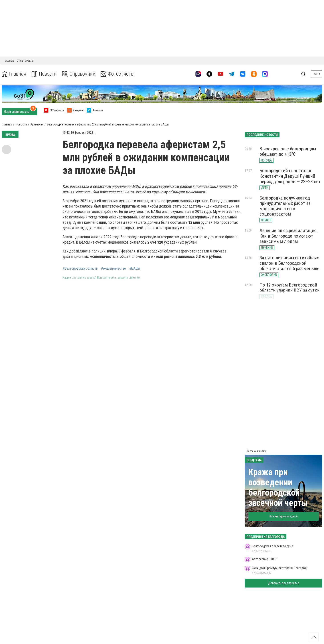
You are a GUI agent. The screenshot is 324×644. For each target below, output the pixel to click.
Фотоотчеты (118, 74)
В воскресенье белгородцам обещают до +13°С (288, 151)
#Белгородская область (80, 269)
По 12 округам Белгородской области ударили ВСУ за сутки (290, 288)
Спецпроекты (25, 61)
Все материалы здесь (284, 516)
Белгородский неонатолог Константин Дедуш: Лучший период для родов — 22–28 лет (290, 176)
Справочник (79, 74)
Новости (44, 74)
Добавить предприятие (284, 583)
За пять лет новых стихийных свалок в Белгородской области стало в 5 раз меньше (289, 263)
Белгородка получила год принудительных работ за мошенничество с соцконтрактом (285, 206)
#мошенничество (113, 269)
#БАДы (135, 269)
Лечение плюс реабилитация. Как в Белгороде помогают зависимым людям (289, 236)
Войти (317, 74)
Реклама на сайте (257, 451)
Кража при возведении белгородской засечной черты (278, 488)
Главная (14, 74)
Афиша (10, 61)
